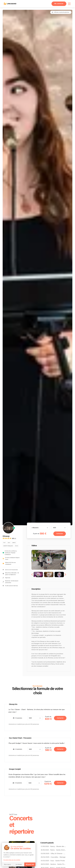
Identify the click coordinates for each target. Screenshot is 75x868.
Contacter (59, 534)
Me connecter (59, 4)
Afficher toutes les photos (62, 12)
